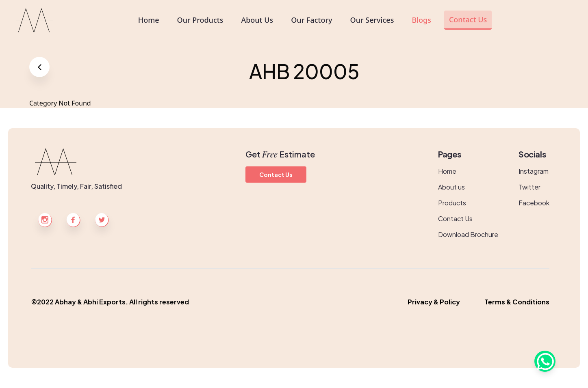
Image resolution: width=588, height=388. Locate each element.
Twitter (529, 187)
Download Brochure (468, 234)
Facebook (534, 203)
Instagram (534, 171)
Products (452, 203)
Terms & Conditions (517, 302)
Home (447, 171)
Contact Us (276, 175)
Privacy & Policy (434, 302)
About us (451, 187)
